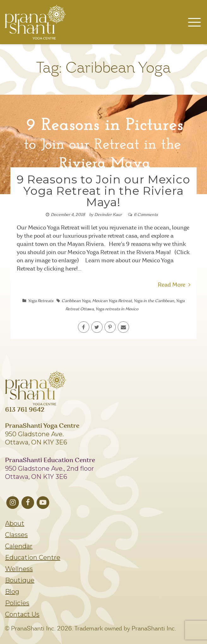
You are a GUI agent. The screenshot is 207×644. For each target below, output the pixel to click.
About (15, 523)
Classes (16, 535)
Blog (12, 592)
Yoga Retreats (41, 301)
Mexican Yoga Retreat (112, 301)
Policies (17, 603)
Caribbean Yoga (76, 301)
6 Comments (146, 215)
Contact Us (22, 614)
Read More (174, 285)
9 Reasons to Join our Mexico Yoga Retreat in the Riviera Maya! (103, 191)
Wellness (19, 569)
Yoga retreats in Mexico (117, 309)
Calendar (19, 546)
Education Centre (33, 558)
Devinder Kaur (108, 215)
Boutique (20, 580)
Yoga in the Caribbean (154, 301)
